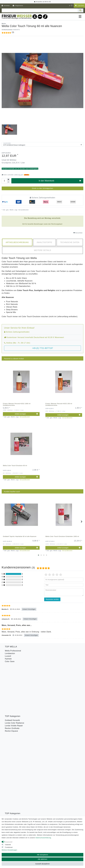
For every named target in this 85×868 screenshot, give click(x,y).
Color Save (10, 661)
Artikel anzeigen (26, 414)
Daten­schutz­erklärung (43, 838)
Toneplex (9, 712)
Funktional (9, 847)
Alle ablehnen (43, 859)
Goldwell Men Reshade (15, 700)
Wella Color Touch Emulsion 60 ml (15, 466)
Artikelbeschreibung (17, 242)
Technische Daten (70, 242)
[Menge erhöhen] (8, 179)
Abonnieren (60, 756)
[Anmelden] (6, 6)
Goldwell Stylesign (13, 697)
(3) (13, 32)
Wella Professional (13, 651)
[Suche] (80, 10)
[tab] (17, 242)
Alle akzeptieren (42, 855)
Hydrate (8, 659)
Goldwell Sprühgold (13, 694)
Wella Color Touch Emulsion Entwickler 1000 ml (62, 536)
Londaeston (10, 653)
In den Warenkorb (60, 181)
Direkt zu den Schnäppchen (42, 188)
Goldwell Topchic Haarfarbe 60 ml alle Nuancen (20, 536)
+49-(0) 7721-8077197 (43, 348)
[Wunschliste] (71, 6)
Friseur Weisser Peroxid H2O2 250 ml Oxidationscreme (59, 404)
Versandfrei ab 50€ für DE (42, 2)
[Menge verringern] (8, 182)
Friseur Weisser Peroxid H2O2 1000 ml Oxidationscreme (17, 404)
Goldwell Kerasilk (12, 672)
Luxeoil (8, 656)
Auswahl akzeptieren (42, 864)
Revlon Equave (11, 683)
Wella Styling (11, 714)
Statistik (8, 845)
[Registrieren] (18, 6)
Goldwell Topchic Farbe (15, 703)
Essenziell (9, 842)
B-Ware (8, 720)
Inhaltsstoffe (44, 242)
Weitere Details (42, 250)
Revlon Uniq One (12, 717)
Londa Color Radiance (15, 675)
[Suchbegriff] (40, 10)
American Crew (11, 692)
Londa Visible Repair (14, 677)
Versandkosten (23, 210)
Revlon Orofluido (12, 680)
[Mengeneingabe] (4, 181)
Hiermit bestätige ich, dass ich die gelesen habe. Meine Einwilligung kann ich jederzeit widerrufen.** (42, 749)
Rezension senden (52, 599)
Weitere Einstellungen (9, 850)
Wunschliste (78, 233)
